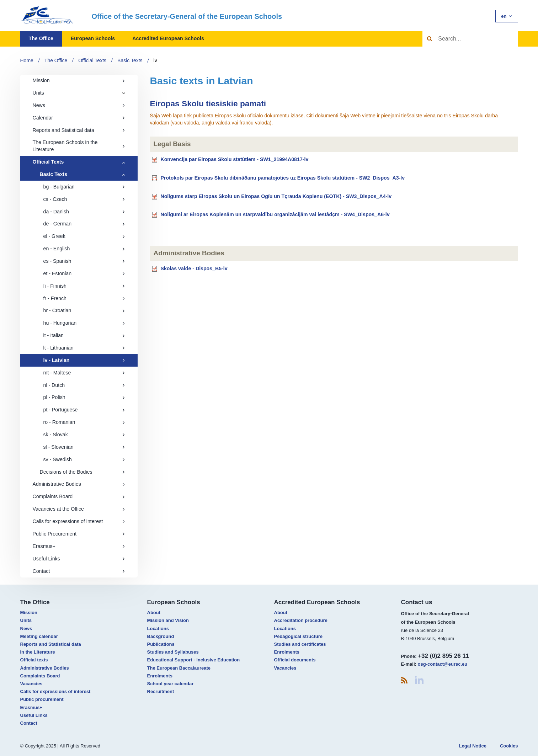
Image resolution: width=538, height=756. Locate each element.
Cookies (509, 746)
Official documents (295, 660)
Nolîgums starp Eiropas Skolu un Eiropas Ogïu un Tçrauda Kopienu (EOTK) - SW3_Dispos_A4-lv (276, 196)
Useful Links (79, 559)
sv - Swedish (84, 459)
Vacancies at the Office (79, 509)
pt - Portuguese (84, 410)
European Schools (93, 38)
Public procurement (42, 699)
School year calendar (171, 684)
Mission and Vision (168, 620)
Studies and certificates (300, 644)
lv (155, 60)
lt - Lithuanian (84, 348)
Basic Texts (130, 60)
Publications (161, 644)
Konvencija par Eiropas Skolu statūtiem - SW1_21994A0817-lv (234, 159)
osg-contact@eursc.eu (442, 664)
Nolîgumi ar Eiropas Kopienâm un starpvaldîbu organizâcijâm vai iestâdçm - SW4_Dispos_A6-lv (275, 214)
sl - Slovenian (84, 447)
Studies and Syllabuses (173, 652)
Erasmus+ (79, 546)
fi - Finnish (84, 286)
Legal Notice (473, 746)
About (154, 613)
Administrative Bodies (79, 484)
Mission (79, 80)
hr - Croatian (84, 310)
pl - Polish (84, 397)
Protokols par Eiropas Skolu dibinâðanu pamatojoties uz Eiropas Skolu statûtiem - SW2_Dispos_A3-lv (283, 178)
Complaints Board (79, 496)
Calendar (79, 118)
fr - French (84, 298)
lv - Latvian (84, 360)
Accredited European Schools (168, 38)
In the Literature (38, 652)
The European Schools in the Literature (79, 146)
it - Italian (84, 335)
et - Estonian (84, 273)
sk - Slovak (84, 435)
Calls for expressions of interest (79, 521)
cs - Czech (84, 199)
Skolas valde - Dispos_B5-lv (194, 268)
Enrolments (160, 676)
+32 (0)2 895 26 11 (443, 656)
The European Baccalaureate (179, 668)
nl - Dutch (84, 385)
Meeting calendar (39, 636)
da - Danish (84, 212)
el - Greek (84, 236)
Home (27, 60)
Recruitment (161, 691)
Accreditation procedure (301, 620)
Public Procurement (79, 534)
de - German (84, 224)
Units (38, 93)
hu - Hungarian (84, 323)
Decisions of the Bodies (82, 472)
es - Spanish (84, 261)
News (79, 105)
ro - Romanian (84, 422)
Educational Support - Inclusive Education (194, 660)
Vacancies (31, 684)
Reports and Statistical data (79, 130)
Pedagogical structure (299, 636)
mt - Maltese (84, 373)
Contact (79, 571)
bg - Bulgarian (84, 187)
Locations (158, 629)
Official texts (34, 660)
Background (161, 636)
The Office (41, 38)
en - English (84, 249)
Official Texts (92, 60)
